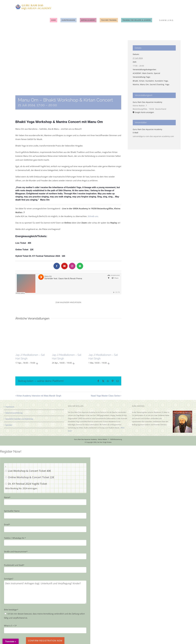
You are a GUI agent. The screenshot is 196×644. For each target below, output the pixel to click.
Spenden (9, 425)
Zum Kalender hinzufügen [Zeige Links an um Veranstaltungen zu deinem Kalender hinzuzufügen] (68, 302)
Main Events (148, 73)
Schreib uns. (93, 216)
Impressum (10, 407)
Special (157, 73)
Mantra (136, 84)
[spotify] (80, 266)
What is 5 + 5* (10, 626)
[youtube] (64, 266)
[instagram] (72, 266)
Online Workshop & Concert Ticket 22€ (31, 477)
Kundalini (150, 81)
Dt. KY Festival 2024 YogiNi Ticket (28, 484)
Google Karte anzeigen (144, 112)
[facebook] (57, 266)
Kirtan (142, 81)
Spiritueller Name (12, 511)
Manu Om (144, 84)
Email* (7, 524)
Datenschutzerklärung (14, 413)
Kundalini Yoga (161, 81)
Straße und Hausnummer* (16, 552)
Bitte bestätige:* (11, 610)
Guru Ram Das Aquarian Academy (147, 102)
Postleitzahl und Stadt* (14, 565)
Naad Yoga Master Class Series (105, 396)
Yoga (167, 84)
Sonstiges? (9, 579)
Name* (7, 497)
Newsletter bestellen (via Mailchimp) (19, 419)
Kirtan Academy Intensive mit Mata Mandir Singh (39, 396)
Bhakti (135, 81)
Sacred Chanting (157, 84)
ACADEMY (137, 73)
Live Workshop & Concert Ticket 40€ (29, 471)
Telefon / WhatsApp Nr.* (15, 538)
